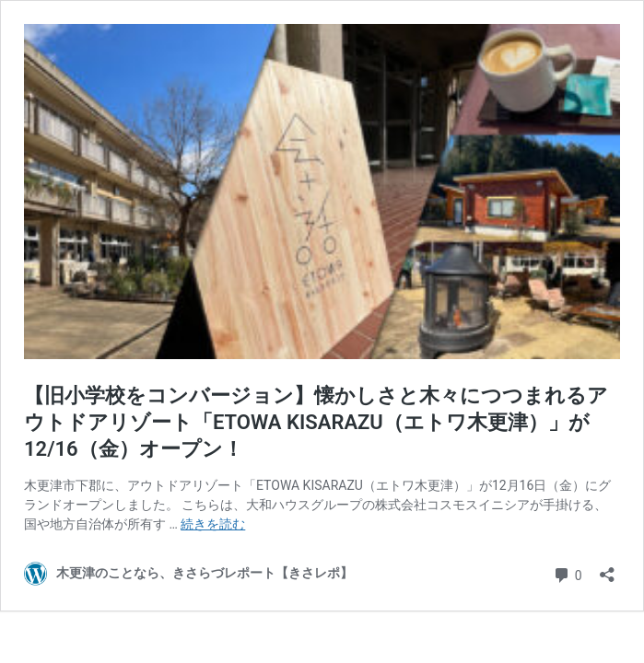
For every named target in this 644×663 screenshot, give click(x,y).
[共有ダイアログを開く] (607, 569)
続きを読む (213, 524)
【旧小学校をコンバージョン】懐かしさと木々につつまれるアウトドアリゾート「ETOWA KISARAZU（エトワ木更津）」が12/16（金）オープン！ (316, 422)
